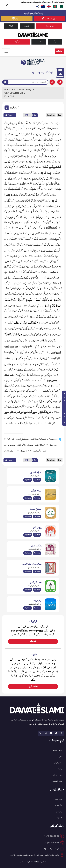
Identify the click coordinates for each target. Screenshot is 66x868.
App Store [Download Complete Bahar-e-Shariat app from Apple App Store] (37, 608)
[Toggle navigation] (6, 51)
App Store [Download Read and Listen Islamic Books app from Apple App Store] (37, 553)
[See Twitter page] (56, 733)
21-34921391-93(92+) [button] (51, 836)
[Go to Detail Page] (32, 93)
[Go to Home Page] (33, 34)
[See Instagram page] (46, 733)
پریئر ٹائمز (59, 812)
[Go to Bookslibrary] (33, 62)
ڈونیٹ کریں (33, 686)
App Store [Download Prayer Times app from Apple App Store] (37, 535)
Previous (51, 115)
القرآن (11, 26)
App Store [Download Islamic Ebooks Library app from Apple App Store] (37, 571)
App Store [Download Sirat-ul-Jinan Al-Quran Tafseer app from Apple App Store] (37, 480)
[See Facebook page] (61, 733)
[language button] (17, 19)
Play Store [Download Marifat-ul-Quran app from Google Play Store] (28, 498)
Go (35, 115)
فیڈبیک (33, 641)
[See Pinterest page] (40, 733)
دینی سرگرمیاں (58, 775)
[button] (7, 108)
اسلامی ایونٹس (58, 763)
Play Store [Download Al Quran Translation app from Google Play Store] (28, 480)
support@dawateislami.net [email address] (49, 849)
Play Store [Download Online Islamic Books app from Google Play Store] (28, 571)
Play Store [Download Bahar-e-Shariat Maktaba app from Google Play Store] (28, 608)
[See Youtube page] (51, 733)
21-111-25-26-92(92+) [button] (51, 843)
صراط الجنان (58, 799)
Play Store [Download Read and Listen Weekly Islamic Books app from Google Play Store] (28, 553)
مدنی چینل (49, 26)
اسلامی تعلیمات (57, 781)
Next (60, 115)
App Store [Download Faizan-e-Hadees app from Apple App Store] (37, 516)
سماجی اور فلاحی (57, 750)
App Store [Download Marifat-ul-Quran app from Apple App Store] (37, 498)
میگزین (17, 42)
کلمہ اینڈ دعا (58, 818)
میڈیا (55, 42)
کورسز (39, 42)
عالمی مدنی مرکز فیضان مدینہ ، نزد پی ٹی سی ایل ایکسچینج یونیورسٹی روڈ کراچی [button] (34, 855)
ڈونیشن (59, 51)
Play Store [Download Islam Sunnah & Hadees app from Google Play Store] (28, 516)
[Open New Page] (28, 115)
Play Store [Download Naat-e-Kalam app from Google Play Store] (28, 590)
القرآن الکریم (59, 806)
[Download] (52, 82)
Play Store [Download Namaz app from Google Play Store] (28, 535)
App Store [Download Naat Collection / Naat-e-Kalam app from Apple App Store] (37, 590)
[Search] (5, 82)
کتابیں (27, 26)
